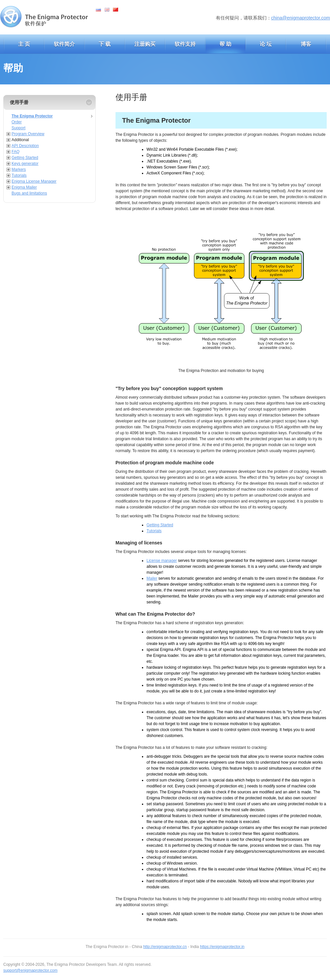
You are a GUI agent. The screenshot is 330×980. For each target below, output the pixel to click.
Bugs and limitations (29, 193)
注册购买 (145, 44)
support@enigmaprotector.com (30, 970)
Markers (19, 169)
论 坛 (266, 44)
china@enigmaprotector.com (301, 18)
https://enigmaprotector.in (222, 947)
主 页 (24, 44)
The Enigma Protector (32, 116)
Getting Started (25, 158)
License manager (162, 561)
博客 (306, 44)
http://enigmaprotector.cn (165, 947)
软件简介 (64, 44)
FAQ (16, 152)
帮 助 (225, 44)
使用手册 (19, 102)
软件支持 (185, 44)
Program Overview (28, 134)
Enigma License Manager (34, 181)
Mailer (152, 578)
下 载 (105, 44)
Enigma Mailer (24, 187)
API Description (25, 146)
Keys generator (25, 164)
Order (17, 122)
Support (18, 128)
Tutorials (19, 175)
